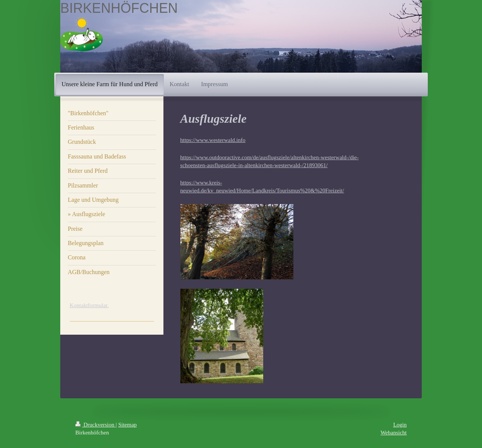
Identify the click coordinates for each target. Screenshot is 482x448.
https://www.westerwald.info (213, 140)
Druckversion (95, 425)
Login (400, 425)
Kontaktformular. (89, 305)
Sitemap (127, 425)
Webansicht (394, 433)
